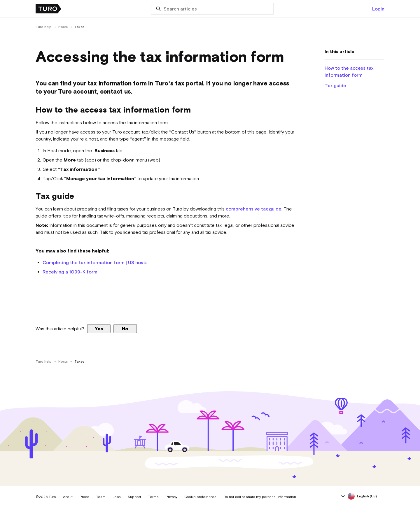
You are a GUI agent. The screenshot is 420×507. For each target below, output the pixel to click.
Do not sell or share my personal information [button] (260, 497)
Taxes (79, 27)
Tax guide (336, 85)
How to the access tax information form (349, 71)
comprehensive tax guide (254, 209)
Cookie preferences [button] (200, 497)
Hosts (63, 27)
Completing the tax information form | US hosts (95, 262)
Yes (99, 329)
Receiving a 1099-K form (70, 272)
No (125, 329)
